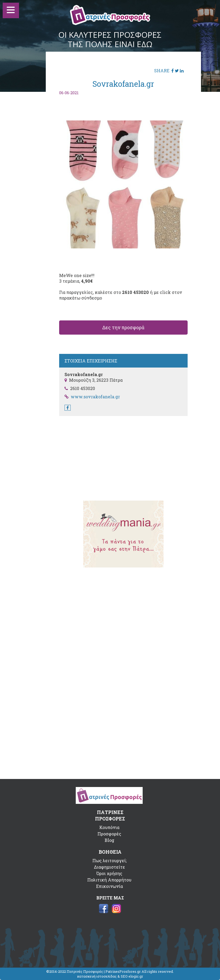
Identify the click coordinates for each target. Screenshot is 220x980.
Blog (109, 840)
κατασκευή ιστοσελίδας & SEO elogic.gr (110, 976)
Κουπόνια (109, 827)
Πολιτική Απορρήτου (109, 880)
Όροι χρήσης (109, 873)
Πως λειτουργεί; (109, 860)
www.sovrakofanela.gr (95, 397)
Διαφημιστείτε (109, 867)
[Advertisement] (123, 455)
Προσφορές (109, 834)
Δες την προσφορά (123, 328)
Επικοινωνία (109, 886)
